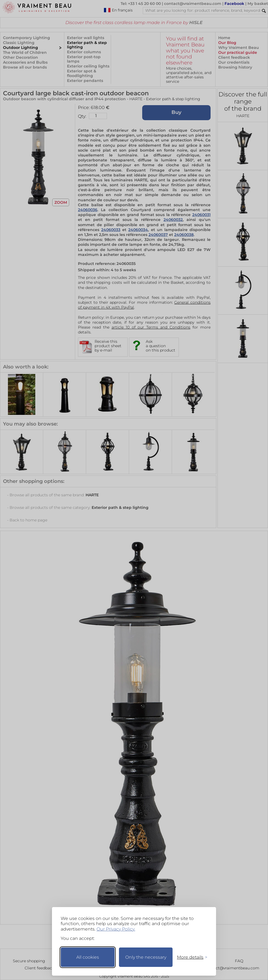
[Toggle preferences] (190, 957)
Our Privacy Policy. (116, 929)
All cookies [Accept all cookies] (88, 957)
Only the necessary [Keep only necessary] (146, 957)
